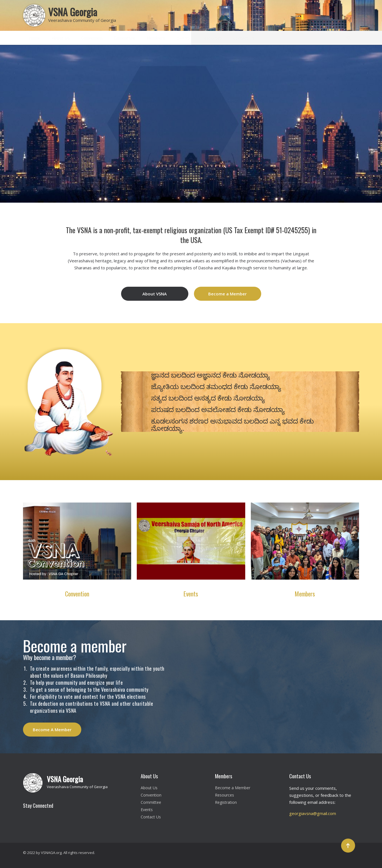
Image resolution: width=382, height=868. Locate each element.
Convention (92, 38)
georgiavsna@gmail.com (313, 813)
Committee (125, 38)
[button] (339, 56)
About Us (61, 38)
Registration (226, 802)
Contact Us (244, 38)
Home (35, 38)
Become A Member (52, 730)
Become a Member (227, 294)
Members (156, 38)
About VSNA (155, 294)
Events (183, 38)
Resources (212, 38)
